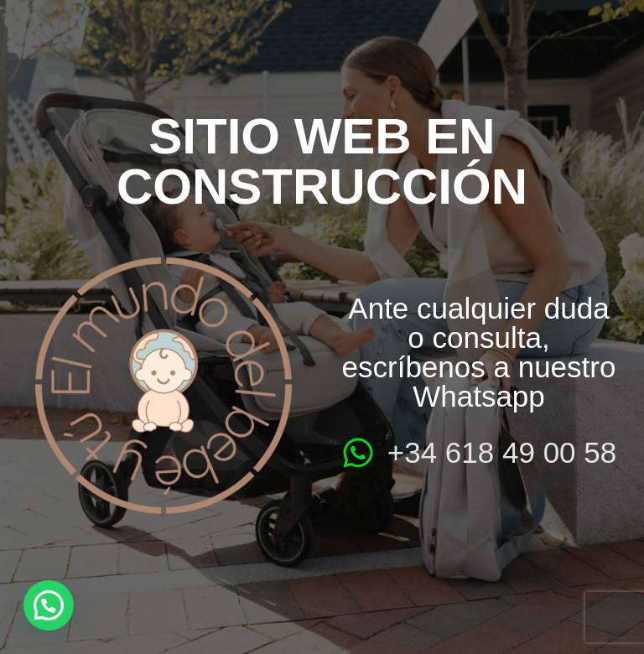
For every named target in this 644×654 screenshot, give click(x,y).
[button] (49, 605)
